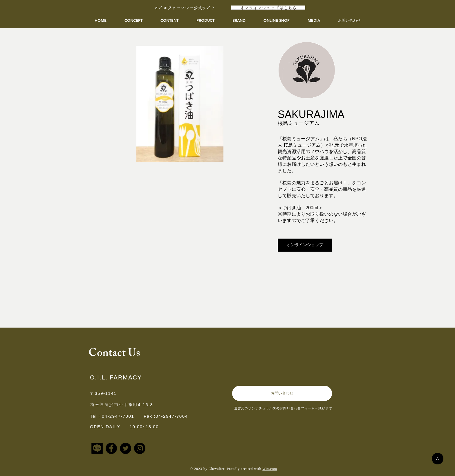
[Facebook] (111, 448)
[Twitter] (126, 448)
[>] (438, 459)
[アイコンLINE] (97, 448)
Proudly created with (244, 469)
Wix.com (270, 469)
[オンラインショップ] (305, 245)
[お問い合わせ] (282, 393)
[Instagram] (140, 448)
